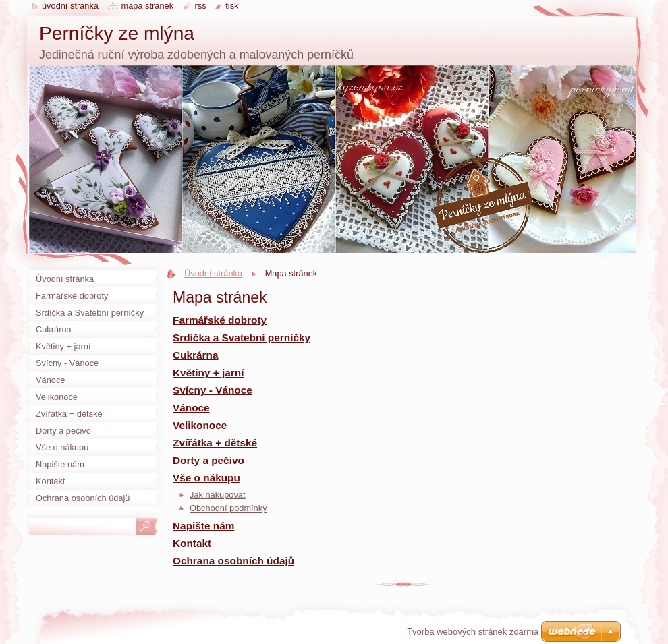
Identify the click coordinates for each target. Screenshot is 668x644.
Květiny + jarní (208, 373)
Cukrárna (195, 355)
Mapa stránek (148, 6)
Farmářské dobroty (220, 320)
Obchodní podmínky (228, 508)
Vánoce (191, 408)
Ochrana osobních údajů (233, 561)
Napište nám (203, 526)
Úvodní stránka (213, 273)
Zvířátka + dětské (215, 443)
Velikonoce (200, 425)
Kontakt (192, 543)
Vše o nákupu (206, 478)
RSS (201, 6)
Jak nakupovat (218, 495)
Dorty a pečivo (208, 460)
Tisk (232, 6)
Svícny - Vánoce (213, 390)
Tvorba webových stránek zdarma (473, 632)
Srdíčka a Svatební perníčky (242, 338)
